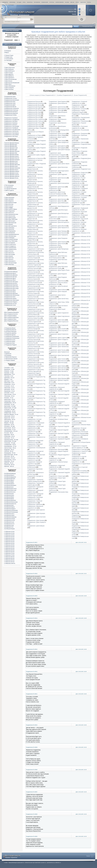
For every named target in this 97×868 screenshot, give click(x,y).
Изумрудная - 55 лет (10, 453)
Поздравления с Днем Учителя (57, 359)
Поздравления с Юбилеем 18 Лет (81, 244)
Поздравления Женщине (11, 282)
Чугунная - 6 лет (9, 376)
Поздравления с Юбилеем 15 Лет (81, 240)
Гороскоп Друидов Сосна (11, 173)
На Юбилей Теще (9, 525)
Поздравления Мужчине (11, 293)
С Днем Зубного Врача (11, 209)
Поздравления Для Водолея (35, 107)
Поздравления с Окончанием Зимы (59, 492)
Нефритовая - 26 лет (10, 413)
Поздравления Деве (10, 105)
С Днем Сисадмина (10, 243)
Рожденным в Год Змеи (11, 121)
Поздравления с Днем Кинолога (58, 178)
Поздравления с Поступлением (80, 130)
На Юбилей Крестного (11, 489)
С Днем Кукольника (10, 216)
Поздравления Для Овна (34, 114)
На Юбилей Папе (9, 505)
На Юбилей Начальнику (11, 502)
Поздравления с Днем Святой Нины (59, 299)
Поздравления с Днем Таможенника (59, 347)
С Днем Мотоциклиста (11, 226)
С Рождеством (8, 57)
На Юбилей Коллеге (10, 492)
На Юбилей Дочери (10, 479)
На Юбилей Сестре (10, 520)
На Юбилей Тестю (9, 524)
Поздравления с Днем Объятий (57, 226)
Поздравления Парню (10, 298)
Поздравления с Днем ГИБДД (57, 135)
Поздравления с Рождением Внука (81, 144)
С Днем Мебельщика (10, 218)
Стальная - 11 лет (9, 386)
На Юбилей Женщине (10, 485)
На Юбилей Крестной (10, 490)
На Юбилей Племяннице (11, 512)
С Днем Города (9, 73)
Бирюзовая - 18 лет (10, 399)
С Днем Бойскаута (10, 71)
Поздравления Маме (10, 290)
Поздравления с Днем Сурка (57, 343)
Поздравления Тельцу (11, 98)
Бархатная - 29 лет (10, 418)
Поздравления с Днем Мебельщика (59, 203)
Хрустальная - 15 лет (10, 394)
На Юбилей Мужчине (10, 500)
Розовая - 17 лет (9, 398)
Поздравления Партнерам (12, 300)
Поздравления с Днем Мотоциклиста (59, 222)
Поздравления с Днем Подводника (58, 235)
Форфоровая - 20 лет (10, 403)
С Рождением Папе (10, 343)
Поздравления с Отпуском (79, 109)
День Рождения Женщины (12, 312)
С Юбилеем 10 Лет (10, 532)
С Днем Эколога (9, 259)
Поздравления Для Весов (34, 105)
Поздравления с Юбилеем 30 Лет (81, 254)
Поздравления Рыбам (10, 115)
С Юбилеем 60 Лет (10, 550)
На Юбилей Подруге (10, 509)
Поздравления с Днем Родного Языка (59, 270)
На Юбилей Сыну (9, 522)
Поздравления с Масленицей (57, 450)
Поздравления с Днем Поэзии (57, 244)
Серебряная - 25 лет (10, 411)
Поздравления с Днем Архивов (36, 520)
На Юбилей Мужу (9, 499)
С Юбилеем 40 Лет (10, 543)
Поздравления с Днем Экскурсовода (59, 375)
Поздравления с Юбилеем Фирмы (81, 425)
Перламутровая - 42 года (11, 440)
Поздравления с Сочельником (80, 196)
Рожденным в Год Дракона (12, 120)
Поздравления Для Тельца (35, 123)
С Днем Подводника (10, 231)
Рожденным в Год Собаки (12, 135)
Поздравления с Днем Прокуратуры (59, 249)
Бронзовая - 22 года (10, 406)
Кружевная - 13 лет (10, 391)
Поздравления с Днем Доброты (57, 157)
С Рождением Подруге (11, 345)
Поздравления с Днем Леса (56, 201)
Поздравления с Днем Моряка (57, 221)
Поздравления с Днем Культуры (58, 199)
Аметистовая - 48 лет (10, 448)
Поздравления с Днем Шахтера (57, 368)
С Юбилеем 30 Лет (10, 540)
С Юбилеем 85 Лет (10, 558)
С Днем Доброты (9, 76)
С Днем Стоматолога (10, 244)
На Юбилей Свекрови (10, 517)
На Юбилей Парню (10, 507)
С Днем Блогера (9, 204)
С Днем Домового (9, 78)
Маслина (12, 165)
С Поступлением (9, 185)
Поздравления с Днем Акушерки (36, 513)
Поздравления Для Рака (34, 116)
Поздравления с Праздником (80, 134)
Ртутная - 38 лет (9, 433)
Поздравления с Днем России (57, 281)
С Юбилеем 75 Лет (10, 555)
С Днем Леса (8, 84)
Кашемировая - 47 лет (10, 446)
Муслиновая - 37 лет (10, 430)
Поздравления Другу (10, 278)
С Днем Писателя (9, 229)
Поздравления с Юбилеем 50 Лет (81, 268)
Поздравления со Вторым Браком (81, 442)
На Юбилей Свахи (9, 515)
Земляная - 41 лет (9, 438)
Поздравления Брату (10, 273)
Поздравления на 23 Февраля (35, 132)
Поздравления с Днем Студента (58, 338)
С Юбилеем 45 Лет (10, 545)
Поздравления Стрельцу (11, 110)
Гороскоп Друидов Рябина (12, 171)
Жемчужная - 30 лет (10, 419)
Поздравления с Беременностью (36, 437)
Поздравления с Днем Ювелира (58, 378)
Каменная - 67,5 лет (10, 458)
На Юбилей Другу (9, 480)
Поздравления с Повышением (80, 121)
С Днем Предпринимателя (12, 234)
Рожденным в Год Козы (11, 123)
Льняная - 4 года (9, 373)
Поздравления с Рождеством (80, 173)
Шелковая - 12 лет (9, 389)
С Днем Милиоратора (10, 223)
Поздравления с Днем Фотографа (58, 363)
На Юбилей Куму (9, 494)
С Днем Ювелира (9, 264)
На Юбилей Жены (9, 484)
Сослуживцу (8, 355)
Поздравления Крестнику (11, 287)
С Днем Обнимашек (10, 86)
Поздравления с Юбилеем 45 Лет (81, 265)
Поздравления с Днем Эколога (57, 370)
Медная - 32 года (9, 423)
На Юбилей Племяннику (11, 510)
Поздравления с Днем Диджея (57, 148)
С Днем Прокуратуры (10, 236)
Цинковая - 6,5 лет (9, 378)
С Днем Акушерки (9, 198)
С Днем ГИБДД (9, 208)
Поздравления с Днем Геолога (57, 134)
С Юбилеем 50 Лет (10, 547)
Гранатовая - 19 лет (10, 401)
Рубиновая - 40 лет (10, 436)
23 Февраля (8, 51)
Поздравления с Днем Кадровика (58, 174)
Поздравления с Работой (79, 142)
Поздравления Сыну (10, 305)
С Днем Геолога (9, 206)
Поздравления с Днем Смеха (57, 320)
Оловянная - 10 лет (10, 384)
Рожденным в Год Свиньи (12, 133)
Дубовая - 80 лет (9, 463)
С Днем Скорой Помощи (11, 239)
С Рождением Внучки (10, 330)
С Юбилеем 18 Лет (10, 535)
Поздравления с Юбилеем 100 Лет (81, 237)
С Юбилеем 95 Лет (10, 562)
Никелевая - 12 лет (10, 388)
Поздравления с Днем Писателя (58, 233)
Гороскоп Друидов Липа (11, 163)
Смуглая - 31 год (9, 421)
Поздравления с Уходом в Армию (81, 205)
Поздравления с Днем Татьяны (57, 350)
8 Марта (7, 52)
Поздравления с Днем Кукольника (58, 196)
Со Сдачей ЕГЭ (9, 187)
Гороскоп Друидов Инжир (12, 155)
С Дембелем (8, 354)
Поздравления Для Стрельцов (36, 121)
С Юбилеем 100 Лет (10, 563)
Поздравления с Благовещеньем (36, 448)
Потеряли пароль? (15, 22)
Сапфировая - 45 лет (10, 445)
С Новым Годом (9, 55)
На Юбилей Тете (9, 527)
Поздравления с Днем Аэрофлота (37, 522)
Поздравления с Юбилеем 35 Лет (81, 258)
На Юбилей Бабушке (10, 474)
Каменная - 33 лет (9, 424)
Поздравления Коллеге (11, 283)
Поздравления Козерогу (11, 112)
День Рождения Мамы (11, 316)
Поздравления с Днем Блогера (57, 107)
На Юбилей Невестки (10, 504)
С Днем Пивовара (9, 228)
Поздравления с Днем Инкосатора (58, 167)
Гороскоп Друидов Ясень (11, 178)
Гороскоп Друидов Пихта (11, 170)
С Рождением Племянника (12, 336)
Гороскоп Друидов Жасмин (12, 151)
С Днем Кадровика (10, 211)
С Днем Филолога (9, 253)
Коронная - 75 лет (9, 461)
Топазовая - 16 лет (10, 396)
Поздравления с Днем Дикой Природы (59, 150)
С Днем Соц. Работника (11, 241)
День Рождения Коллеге (11, 314)
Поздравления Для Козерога (35, 111)
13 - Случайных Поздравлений (63, 95)
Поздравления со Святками (79, 450)
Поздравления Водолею (11, 113)
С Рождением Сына (10, 340)
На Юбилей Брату (9, 475)
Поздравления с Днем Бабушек (36, 526)
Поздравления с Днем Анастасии (36, 517)
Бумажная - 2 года (9, 369)
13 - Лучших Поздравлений (79, 95)
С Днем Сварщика (9, 238)
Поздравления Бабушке (11, 272)
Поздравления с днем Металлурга (58, 210)
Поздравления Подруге (11, 302)
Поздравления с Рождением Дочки (81, 158)
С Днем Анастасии (10, 68)
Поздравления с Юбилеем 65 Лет (81, 279)
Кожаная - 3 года (9, 371)
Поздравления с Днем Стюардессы (59, 339)
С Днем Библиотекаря (11, 203)
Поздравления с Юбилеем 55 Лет (81, 272)
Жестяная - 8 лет (9, 381)
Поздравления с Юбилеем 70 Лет (81, 283)
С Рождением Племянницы (12, 338)
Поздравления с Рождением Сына (81, 169)
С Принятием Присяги (10, 357)
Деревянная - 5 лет (10, 374)
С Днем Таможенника (10, 248)
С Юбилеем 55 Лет (10, 548)
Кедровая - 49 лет (9, 450)
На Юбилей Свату (9, 514)
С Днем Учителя (9, 251)
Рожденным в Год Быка (11, 118)
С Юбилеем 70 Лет (10, 553)
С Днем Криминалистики (11, 214)
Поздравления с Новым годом (57, 476)
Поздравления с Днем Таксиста (58, 345)
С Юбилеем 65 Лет (10, 552)
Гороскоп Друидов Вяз (11, 146)
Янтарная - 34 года (10, 426)
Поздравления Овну (10, 97)
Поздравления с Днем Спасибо (57, 329)
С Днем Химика (9, 256)
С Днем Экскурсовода (10, 263)
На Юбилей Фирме (10, 529)
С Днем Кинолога (9, 213)
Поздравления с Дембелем (35, 504)
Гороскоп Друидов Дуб (11, 150)
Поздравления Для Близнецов (36, 103)
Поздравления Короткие (11, 285)
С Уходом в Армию (10, 360)
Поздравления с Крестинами (57, 437)
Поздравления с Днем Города (57, 141)
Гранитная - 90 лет (10, 465)
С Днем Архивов (9, 199)
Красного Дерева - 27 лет (11, 414)
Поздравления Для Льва (34, 112)
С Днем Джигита (9, 74)
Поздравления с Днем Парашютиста (59, 228)
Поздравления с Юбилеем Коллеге (81, 418)
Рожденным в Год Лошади (12, 126)
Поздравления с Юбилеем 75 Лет (81, 286)
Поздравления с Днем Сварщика (58, 291)
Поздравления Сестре (11, 304)
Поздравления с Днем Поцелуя (57, 242)
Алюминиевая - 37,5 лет (11, 431)
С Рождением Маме (10, 341)
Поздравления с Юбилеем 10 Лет (81, 233)
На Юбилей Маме (9, 497)
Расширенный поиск (87, 26)
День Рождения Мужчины (12, 317)
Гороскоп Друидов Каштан (12, 158)
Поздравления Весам (10, 107)
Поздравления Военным (34, 102)
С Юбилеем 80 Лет (10, 557)
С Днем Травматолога (10, 249)
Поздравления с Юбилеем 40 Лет (81, 261)
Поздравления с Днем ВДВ (56, 111)
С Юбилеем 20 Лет (10, 537)
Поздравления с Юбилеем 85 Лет (81, 293)
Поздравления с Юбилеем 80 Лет (81, 290)
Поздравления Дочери (11, 277)
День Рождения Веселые (11, 321)
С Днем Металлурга (10, 221)
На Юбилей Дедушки (10, 477)
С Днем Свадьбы (9, 88)
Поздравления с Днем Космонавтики (59, 183)
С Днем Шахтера (9, 258)
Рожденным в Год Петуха (11, 131)
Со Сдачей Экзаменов (10, 189)
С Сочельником (9, 59)
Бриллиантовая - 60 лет (11, 455)
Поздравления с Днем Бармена (58, 102)
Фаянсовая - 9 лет (9, 383)
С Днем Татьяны (9, 89)
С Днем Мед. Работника (11, 219)
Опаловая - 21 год (9, 404)
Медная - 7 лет (8, 379)
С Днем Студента (9, 190)
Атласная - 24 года (10, 409)
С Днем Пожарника (10, 233)
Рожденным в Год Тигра (11, 136)
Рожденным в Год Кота (11, 125)
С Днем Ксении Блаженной (12, 83)
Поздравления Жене (10, 280)
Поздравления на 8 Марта (34, 135)
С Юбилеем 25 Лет (10, 538)
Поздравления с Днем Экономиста (58, 371)
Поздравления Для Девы (34, 109)
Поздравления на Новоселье (35, 158)
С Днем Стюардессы (10, 246)
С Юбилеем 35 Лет (10, 542)
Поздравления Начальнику (12, 295)
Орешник (12, 168)
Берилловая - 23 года (10, 408)
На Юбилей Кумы (9, 495)
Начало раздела (35, 95)
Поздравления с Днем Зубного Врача (59, 164)
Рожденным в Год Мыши (11, 128)
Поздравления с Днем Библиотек (58, 103)
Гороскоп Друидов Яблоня (12, 176)
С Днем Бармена (9, 201)
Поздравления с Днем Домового (58, 158)
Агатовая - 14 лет (9, 393)
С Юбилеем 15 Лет (10, 533)
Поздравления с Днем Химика (57, 366)
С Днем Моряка (9, 224)
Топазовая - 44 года (10, 443)
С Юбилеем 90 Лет (10, 560)
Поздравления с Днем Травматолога (59, 352)
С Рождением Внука (10, 328)
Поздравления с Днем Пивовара (58, 231)
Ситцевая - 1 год (9, 368)
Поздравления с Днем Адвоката (36, 510)
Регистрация (8, 22)
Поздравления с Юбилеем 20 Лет (81, 247)
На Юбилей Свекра (10, 519)
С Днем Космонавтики (11, 79)
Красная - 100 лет (9, 466)
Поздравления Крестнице (11, 288)
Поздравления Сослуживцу (79, 471)
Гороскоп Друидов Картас (12, 156)
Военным (7, 352)
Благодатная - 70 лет (10, 460)
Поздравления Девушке (11, 275)
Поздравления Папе (10, 297)
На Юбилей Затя (9, 487)
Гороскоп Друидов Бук (11, 145)
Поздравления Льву (10, 103)
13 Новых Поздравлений (47, 95)
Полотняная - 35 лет (10, 428)
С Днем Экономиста (10, 261)
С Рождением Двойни (10, 333)
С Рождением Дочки (10, 335)
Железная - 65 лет (9, 456)
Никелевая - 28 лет (10, 416)
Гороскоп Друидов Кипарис (12, 160)
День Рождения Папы (10, 319)
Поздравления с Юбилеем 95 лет (81, 300)
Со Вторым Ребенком (10, 331)
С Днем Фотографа (10, 254)
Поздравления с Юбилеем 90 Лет (81, 297)
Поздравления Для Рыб (34, 118)
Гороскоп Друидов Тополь (12, 175)
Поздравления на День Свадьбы (36, 155)
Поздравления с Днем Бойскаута (58, 109)
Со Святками (8, 60)
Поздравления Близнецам (12, 100)
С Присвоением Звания (11, 359)
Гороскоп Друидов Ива (11, 153)
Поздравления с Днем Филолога (58, 361)
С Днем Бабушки (9, 69)
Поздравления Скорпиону (12, 108)
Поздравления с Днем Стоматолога (59, 334)
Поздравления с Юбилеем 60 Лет (81, 276)
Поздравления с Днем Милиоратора (59, 213)
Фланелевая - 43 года (10, 441)
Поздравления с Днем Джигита (57, 146)
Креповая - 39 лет (9, 434)
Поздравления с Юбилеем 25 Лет (81, 251)
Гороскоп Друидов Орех (11, 166)
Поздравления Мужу (10, 292)
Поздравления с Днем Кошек (57, 187)
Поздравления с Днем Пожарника (58, 238)
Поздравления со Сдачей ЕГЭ (80, 451)
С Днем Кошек (8, 81)
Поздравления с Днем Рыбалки (57, 290)
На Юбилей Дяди (9, 482)
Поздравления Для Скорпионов (36, 119)
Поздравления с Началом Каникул (58, 462)
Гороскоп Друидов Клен (11, 161)
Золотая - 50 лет (9, 451)
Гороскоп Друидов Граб (11, 148)
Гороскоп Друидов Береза (12, 143)
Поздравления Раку (10, 102)
